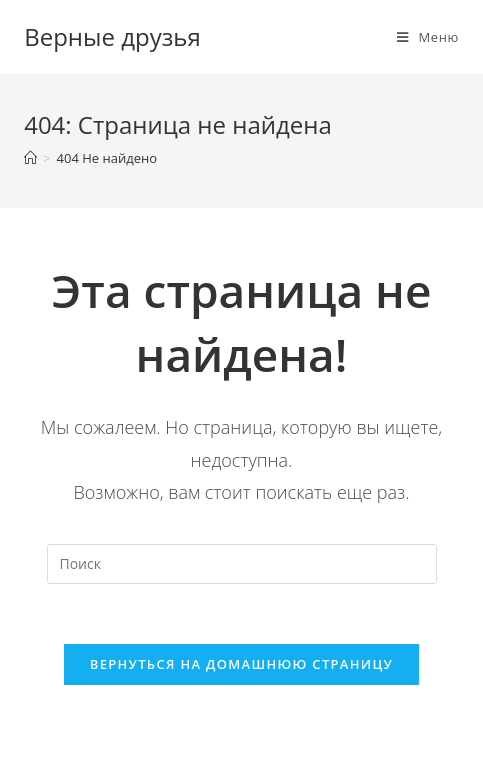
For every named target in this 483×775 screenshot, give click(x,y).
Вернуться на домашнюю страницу (241, 664)
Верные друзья (112, 36)
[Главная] (30, 158)
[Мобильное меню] (428, 37)
